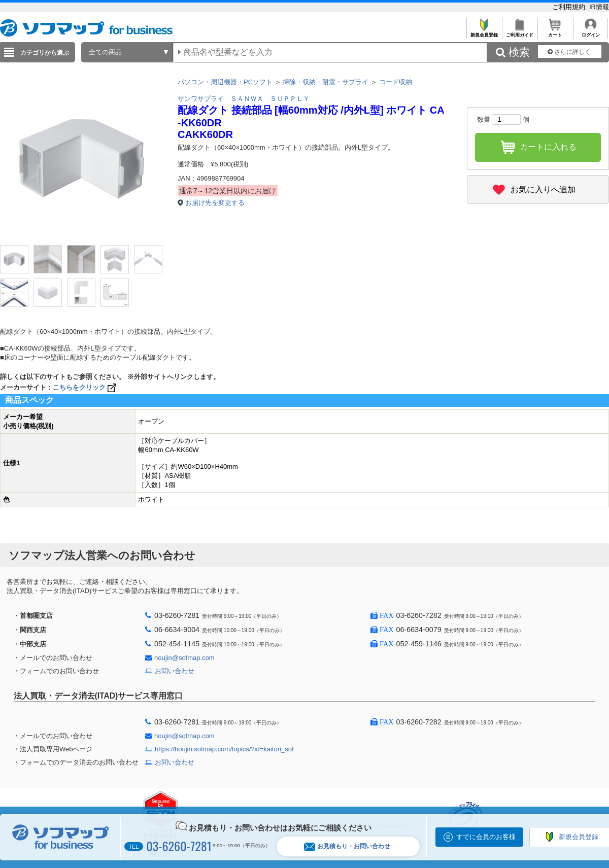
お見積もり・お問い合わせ (347, 846)
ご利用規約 (570, 7)
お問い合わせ (175, 671)
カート (555, 32)
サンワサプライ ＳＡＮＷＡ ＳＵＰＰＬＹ (244, 99)
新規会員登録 (484, 32)
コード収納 (396, 82)
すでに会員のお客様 (486, 837)
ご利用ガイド (519, 32)
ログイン (590, 32)
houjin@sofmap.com (184, 658)
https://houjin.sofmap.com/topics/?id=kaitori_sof (224, 749)
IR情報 (599, 7)
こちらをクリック (86, 387)
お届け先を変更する (215, 203)
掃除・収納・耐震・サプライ (326, 82)
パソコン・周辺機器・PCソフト (225, 82)
